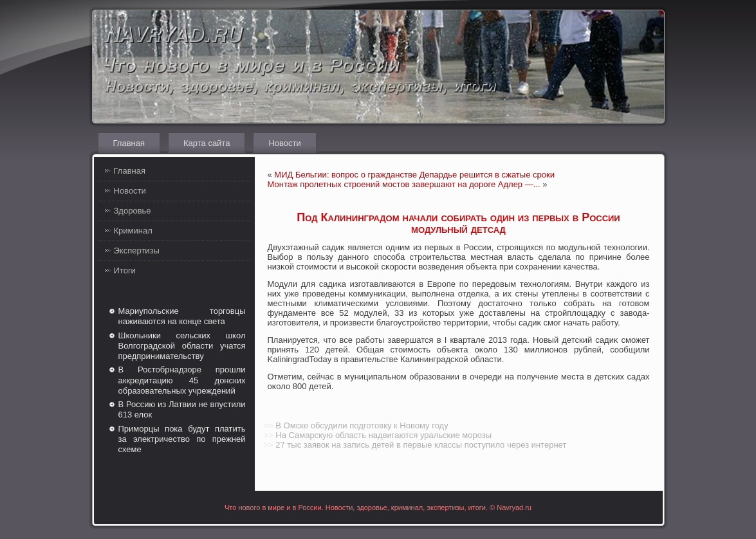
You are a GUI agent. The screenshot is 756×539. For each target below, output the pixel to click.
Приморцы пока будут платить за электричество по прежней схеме (182, 439)
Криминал (133, 231)
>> (269, 425)
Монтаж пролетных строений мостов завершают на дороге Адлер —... (404, 184)
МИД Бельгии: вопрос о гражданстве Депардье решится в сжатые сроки (414, 175)
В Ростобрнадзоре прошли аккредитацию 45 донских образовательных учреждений (182, 380)
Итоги (125, 270)
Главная (129, 143)
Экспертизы (137, 251)
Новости (284, 143)
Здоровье (133, 211)
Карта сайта (207, 143)
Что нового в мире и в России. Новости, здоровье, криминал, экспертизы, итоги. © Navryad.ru (378, 507)
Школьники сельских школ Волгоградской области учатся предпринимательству (182, 346)
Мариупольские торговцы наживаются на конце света (182, 316)
